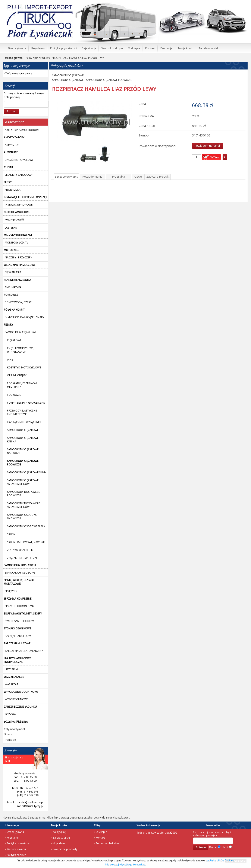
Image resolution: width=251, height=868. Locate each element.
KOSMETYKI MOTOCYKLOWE (24, 367)
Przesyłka (119, 177)
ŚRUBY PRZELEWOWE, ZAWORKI (26, 542)
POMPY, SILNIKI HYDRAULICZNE (26, 403)
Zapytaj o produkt (158, 177)
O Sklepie (101, 832)
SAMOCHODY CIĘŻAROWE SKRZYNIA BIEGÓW (23, 482)
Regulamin (13, 838)
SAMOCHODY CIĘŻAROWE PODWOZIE (109, 80)
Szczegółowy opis (66, 177)
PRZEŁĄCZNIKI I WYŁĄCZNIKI (24, 422)
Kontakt (100, 838)
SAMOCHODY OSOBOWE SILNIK (26, 526)
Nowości (9, 734)
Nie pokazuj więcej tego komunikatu (126, 865)
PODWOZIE (14, 395)
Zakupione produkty (65, 849)
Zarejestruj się (61, 838)
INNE (10, 360)
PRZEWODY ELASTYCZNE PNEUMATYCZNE (22, 412)
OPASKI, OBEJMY (17, 375)
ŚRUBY (11, 534)
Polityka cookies (16, 855)
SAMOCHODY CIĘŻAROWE (23, 430)
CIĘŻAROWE (14, 340)
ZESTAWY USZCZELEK (20, 550)
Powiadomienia (92, 177)
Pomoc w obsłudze (107, 843)
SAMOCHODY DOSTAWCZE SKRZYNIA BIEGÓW (23, 505)
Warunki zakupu (16, 849)
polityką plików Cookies (221, 861)
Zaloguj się (59, 832)
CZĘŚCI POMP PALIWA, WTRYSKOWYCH (21, 350)
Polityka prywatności (19, 843)
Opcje (138, 177)
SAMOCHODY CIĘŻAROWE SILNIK (27, 472)
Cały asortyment (14, 729)
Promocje (10, 740)
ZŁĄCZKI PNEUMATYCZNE (23, 558)
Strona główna (15, 832)
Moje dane (59, 843)
